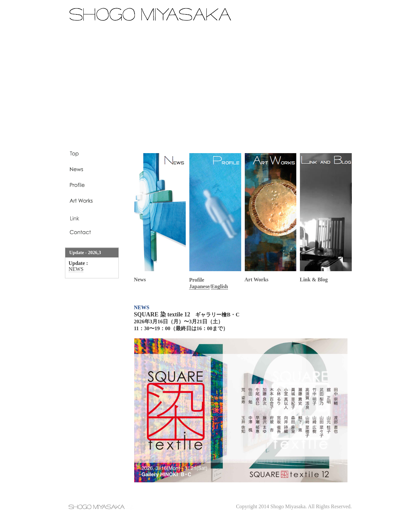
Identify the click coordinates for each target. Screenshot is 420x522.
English (220, 286)
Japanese (199, 286)
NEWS (76, 269)
